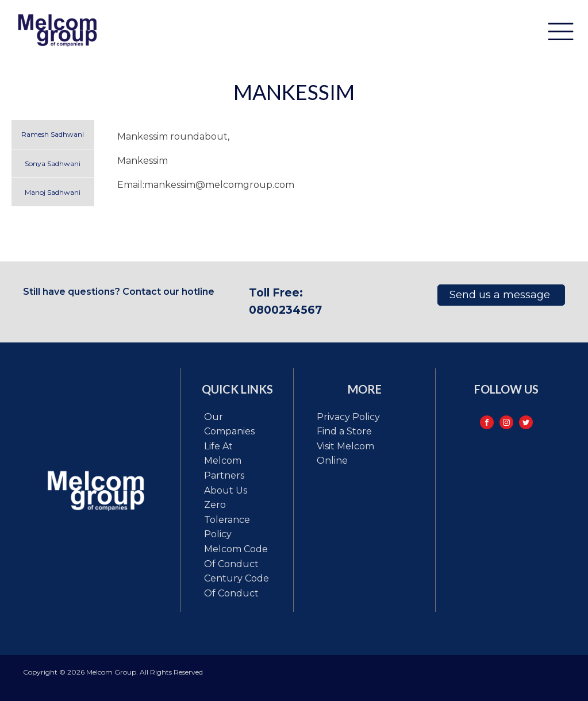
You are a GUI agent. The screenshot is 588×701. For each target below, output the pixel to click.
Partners (224, 475)
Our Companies (229, 424)
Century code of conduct (237, 586)
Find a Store (344, 431)
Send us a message (501, 295)
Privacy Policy (348, 417)
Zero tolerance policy (227, 519)
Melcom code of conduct (236, 556)
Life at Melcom (223, 454)
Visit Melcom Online (345, 454)
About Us (226, 490)
